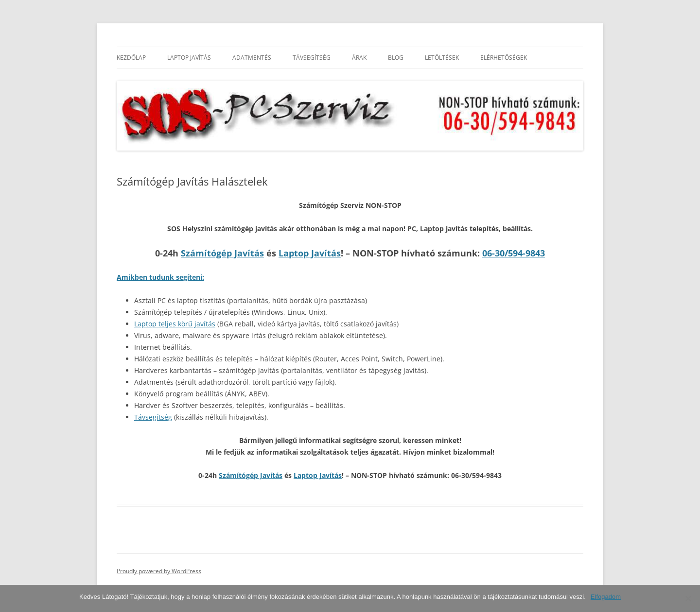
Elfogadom (606, 597)
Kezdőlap (131, 58)
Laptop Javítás (189, 58)
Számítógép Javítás (222, 253)
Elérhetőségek (504, 58)
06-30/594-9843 (514, 253)
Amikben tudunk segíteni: (160, 277)
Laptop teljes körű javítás (175, 324)
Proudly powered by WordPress (159, 571)
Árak (359, 58)
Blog (396, 58)
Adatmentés (252, 58)
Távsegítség (312, 58)
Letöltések (442, 58)
